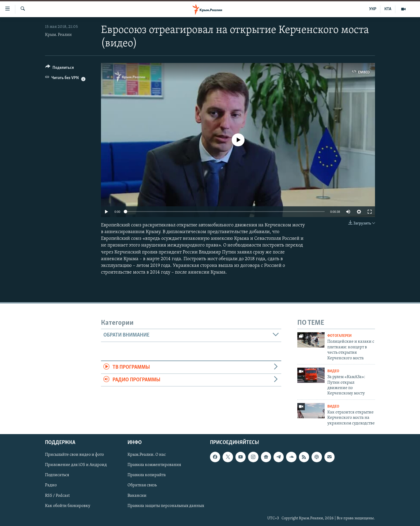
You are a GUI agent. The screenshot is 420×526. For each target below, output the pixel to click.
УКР (373, 9)
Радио (51, 486)
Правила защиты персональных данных (166, 506)
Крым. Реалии (58, 35)
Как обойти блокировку (68, 506)
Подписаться (57, 475)
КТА (388, 9)
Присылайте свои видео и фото (74, 455)
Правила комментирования (154, 465)
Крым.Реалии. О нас (147, 455)
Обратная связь (142, 486)
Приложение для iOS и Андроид (76, 465)
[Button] (60, 68)
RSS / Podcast (57, 496)
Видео (333, 371)
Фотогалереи (340, 336)
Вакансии (137, 496)
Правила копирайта (147, 475)
